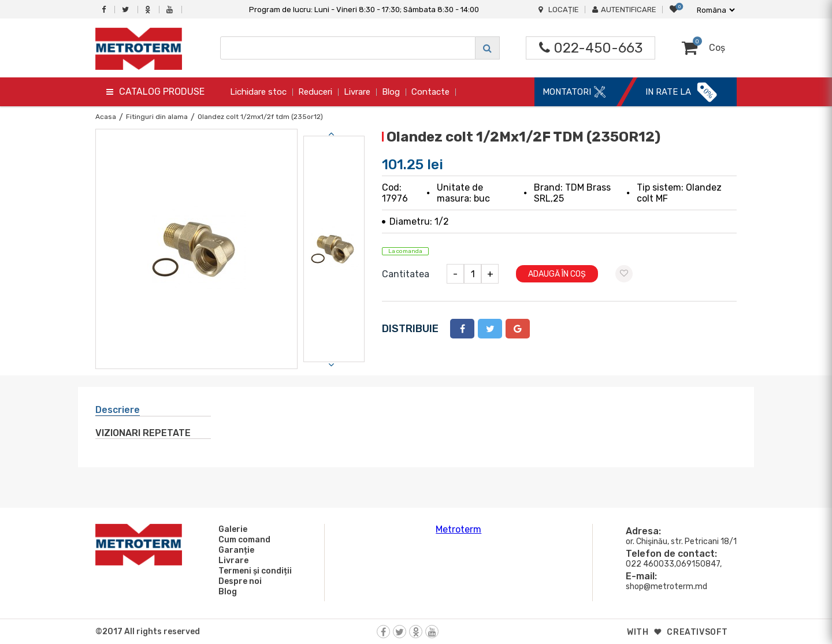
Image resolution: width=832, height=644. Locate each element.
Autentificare (624, 10)
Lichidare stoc (258, 92)
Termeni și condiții (253, 571)
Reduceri (315, 92)
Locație (559, 10)
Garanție (235, 550)
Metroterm (458, 529)
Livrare (357, 92)
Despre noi (238, 581)
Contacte (430, 92)
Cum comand (243, 539)
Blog (391, 92)
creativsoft (697, 632)
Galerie (231, 529)
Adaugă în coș (557, 274)
